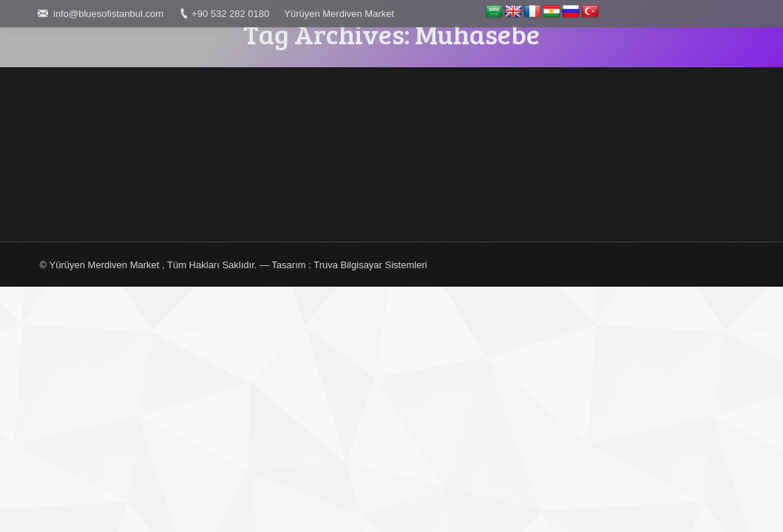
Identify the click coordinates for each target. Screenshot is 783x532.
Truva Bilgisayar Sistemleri (370, 265)
